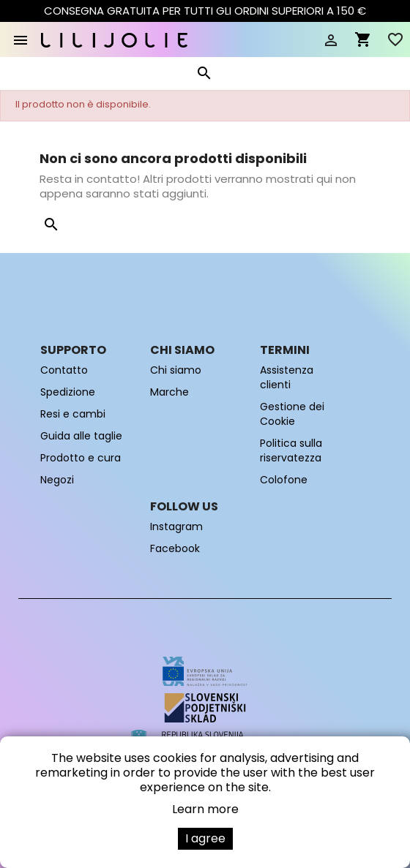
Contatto (64, 370)
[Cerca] (204, 76)
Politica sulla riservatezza (291, 450)
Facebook (175, 548)
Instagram (176, 527)
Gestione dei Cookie (292, 414)
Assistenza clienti (287, 377)
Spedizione (68, 392)
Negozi (57, 480)
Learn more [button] (205, 809)
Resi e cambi (73, 414)
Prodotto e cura (81, 458)
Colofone (284, 480)
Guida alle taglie (81, 436)
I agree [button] (205, 838)
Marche (169, 392)
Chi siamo (176, 370)
